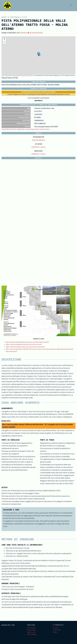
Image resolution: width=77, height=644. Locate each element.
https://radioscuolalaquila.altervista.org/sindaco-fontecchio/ (25, 347)
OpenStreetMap (48, 75)
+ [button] (4, 39)
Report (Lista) (31, 632)
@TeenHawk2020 (35, 33)
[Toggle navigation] (71, 6)
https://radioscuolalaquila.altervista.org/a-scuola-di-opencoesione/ (27, 342)
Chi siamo (56, 628)
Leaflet (35, 75)
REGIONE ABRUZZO (39, 140)
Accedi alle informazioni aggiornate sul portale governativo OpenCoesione (26, 129)
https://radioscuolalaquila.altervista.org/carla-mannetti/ (24, 344)
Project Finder (31, 630)
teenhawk (23, 33)
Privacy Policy (57, 630)
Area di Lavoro (31, 628)
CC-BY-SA (62, 75)
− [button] (4, 42)
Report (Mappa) (32, 634)
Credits (55, 632)
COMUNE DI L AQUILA (38, 147)
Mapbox (73, 75)
